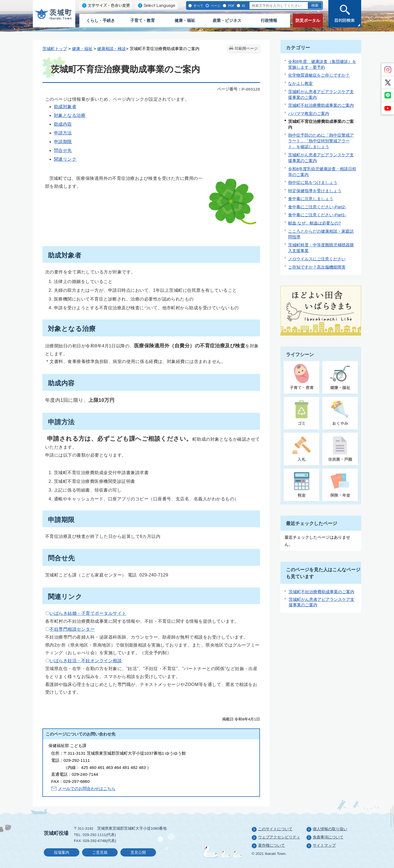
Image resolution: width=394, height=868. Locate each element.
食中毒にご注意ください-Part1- (317, 215)
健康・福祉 (185, 20)
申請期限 (63, 142)
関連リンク (65, 159)
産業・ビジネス (227, 20)
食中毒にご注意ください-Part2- (317, 207)
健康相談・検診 (111, 49)
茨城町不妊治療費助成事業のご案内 (321, 105)
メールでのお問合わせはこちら (87, 788)
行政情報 (269, 20)
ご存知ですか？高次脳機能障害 (317, 267)
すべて (198, 6)
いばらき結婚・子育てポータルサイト (88, 613)
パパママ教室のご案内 (309, 113)
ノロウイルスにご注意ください (317, 259)
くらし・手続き (101, 20)
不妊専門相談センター (72, 629)
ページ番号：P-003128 (238, 89)
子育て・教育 (143, 20)
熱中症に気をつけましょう (313, 182)
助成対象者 (65, 107)
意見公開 (138, 853)
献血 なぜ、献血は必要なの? (315, 223)
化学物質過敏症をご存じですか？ (319, 75)
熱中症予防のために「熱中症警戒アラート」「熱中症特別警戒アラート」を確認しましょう (321, 141)
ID (243, 6)
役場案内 (62, 853)
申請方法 (63, 133)
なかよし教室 (300, 83)
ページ (215, 6)
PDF (231, 6)
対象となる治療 (70, 115)
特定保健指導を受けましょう (315, 191)
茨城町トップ (55, 49)
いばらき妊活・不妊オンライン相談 (86, 661)
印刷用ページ (246, 49)
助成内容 (63, 124)
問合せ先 (63, 150)
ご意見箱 (100, 853)
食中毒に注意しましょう (311, 199)
